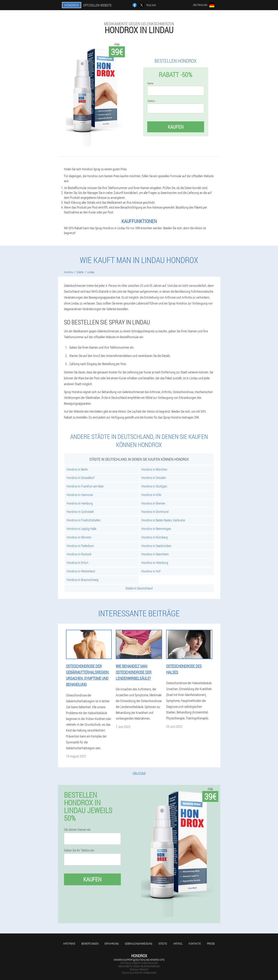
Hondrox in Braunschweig (83, 580)
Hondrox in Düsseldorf (81, 478)
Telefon (151, 101)
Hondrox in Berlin (77, 469)
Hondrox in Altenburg (155, 563)
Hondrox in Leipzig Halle (81, 529)
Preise (211, 944)
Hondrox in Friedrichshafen (84, 520)
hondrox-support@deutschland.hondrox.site (139, 960)
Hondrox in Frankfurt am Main (85, 486)
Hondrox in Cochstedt (80, 512)
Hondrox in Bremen (153, 503)
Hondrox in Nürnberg (155, 537)
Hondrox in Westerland (81, 571)
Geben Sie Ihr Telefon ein (79, 850)
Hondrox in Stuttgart (154, 486)
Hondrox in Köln (151, 495)
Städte (163, 944)
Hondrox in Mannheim (155, 554)
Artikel (178, 944)
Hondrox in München (154, 469)
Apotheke (69, 944)
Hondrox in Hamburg (80, 503)
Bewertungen (90, 944)
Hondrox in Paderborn (80, 546)
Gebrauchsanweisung (139, 944)
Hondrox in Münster (79, 537)
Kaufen (176, 127)
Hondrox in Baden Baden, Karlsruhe (163, 520)
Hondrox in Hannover (80, 495)
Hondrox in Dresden (154, 478)
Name (150, 83)
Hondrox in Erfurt (77, 563)
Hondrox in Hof (151, 571)
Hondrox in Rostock (79, 554)
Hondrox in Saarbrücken (156, 546)
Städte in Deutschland (139, 588)
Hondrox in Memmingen (156, 529)
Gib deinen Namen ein (77, 830)
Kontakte (195, 944)
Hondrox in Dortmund (155, 512)
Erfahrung (112, 944)
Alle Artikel (139, 773)
